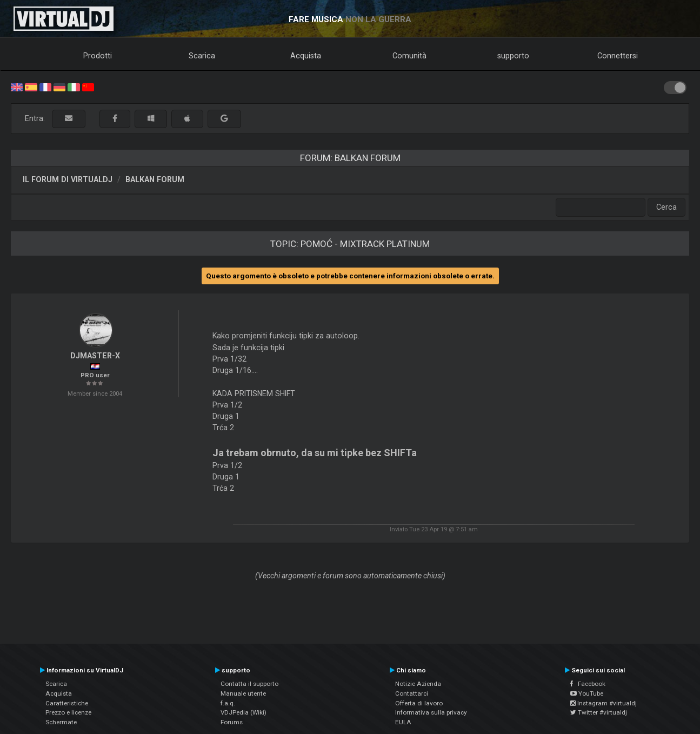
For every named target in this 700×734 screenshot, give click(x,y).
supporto (513, 56)
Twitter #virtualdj (599, 712)
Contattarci (412, 693)
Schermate (61, 722)
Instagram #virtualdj (604, 703)
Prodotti (98, 56)
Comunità (409, 56)
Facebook (588, 684)
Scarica (202, 56)
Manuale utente (243, 693)
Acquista (306, 56)
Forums (232, 722)
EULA (403, 722)
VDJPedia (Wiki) (244, 712)
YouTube (587, 693)
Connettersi (618, 56)
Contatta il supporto (249, 684)
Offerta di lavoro (419, 703)
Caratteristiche (67, 703)
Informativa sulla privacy (431, 712)
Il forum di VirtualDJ (68, 179)
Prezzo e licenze (68, 712)
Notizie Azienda (418, 684)
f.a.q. (228, 703)
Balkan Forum (155, 179)
